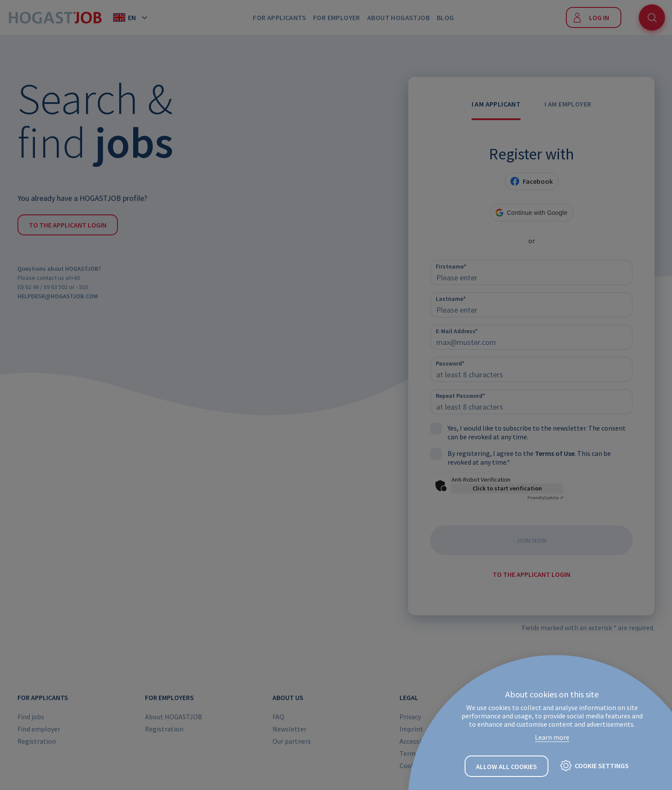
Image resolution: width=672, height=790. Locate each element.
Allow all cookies (507, 767)
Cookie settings (602, 766)
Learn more (552, 738)
